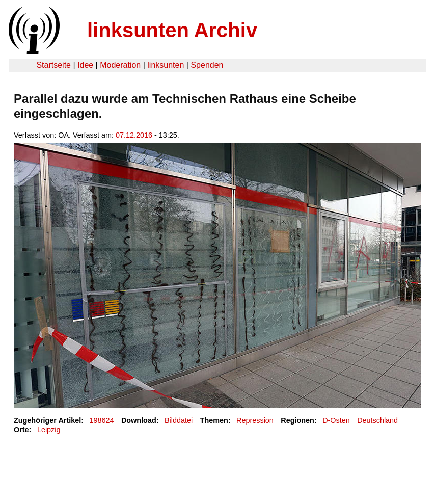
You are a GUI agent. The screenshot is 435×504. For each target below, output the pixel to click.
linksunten (166, 65)
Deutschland (377, 420)
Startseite (53, 65)
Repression (255, 420)
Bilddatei (179, 420)
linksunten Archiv (172, 30)
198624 (102, 420)
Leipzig (49, 430)
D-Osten (336, 420)
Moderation (120, 65)
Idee (85, 65)
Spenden (207, 65)
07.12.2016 (134, 135)
